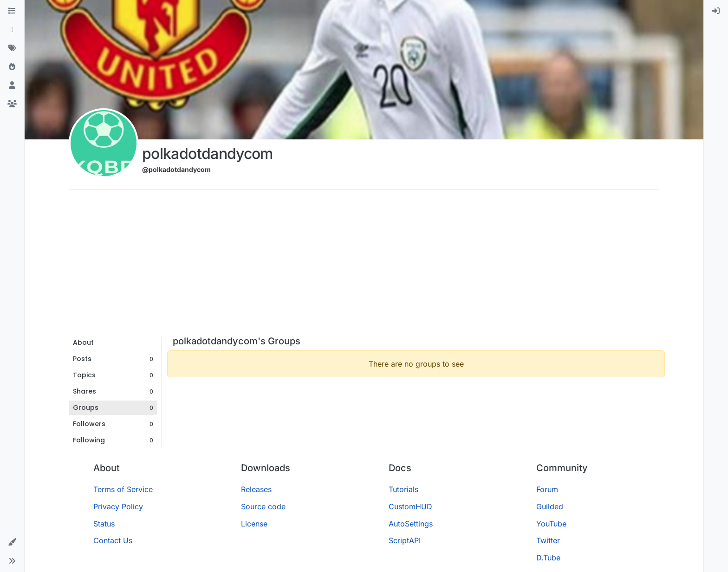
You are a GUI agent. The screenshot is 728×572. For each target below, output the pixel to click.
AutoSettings (411, 524)
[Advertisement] (364, 266)
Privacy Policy (118, 506)
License (254, 524)
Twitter (548, 540)
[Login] (716, 11)
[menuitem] (716, 11)
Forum (547, 489)
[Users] (12, 85)
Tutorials (403, 489)
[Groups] (12, 104)
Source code (263, 506)
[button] (12, 542)
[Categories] (12, 11)
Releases (256, 489)
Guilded (550, 506)
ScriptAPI (405, 540)
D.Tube (548, 558)
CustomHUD (410, 506)
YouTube (551, 524)
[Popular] (12, 67)
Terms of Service (123, 489)
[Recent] (12, 30)
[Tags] (12, 48)
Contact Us (113, 540)
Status (104, 524)
